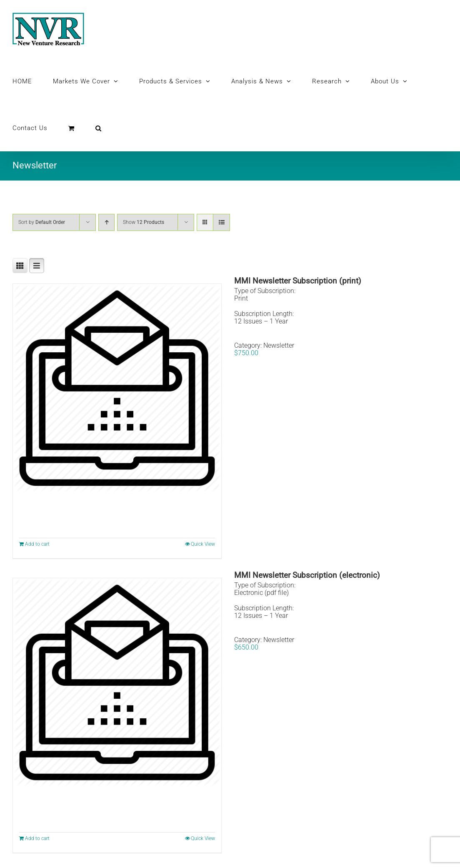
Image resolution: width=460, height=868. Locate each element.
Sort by (42, 222)
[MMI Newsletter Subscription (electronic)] (117, 682)
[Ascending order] (106, 222)
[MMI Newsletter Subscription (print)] (117, 388)
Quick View (203, 544)
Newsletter (279, 345)
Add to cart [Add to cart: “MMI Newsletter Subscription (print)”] (37, 544)
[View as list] (221, 222)
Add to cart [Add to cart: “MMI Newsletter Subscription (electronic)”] (37, 838)
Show (144, 222)
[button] (99, 128)
